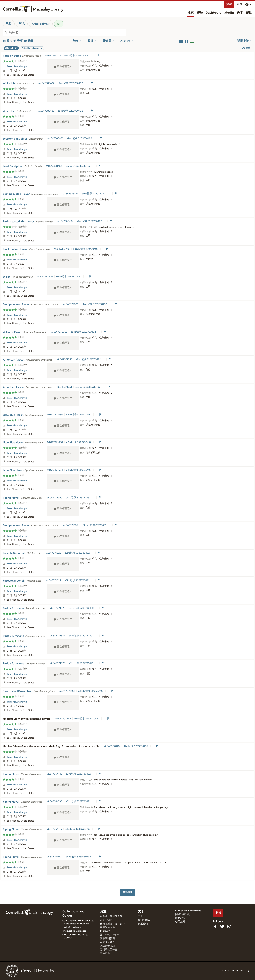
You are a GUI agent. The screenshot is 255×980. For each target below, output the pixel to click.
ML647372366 (59, 332)
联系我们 (143, 924)
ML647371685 (55, 415)
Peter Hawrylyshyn (17, 66)
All (59, 24)
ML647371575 (57, 663)
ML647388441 (70, 194)
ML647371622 (53, 580)
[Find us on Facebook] (215, 927)
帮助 (249, 13)
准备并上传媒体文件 (111, 916)
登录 (240, 4)
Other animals (41, 24)
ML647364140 (54, 774)
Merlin (229, 13)
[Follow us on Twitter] (222, 927)
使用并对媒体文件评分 (112, 924)
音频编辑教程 (107, 939)
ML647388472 (55, 138)
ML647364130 (54, 801)
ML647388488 (46, 111)
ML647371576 (57, 608)
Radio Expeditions (72, 927)
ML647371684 (55, 470)
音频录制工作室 (109, 950)
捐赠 (229, 4)
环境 (22, 24)
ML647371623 (53, 553)
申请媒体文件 (107, 927)
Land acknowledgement (188, 911)
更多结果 (127, 892)
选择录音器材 (107, 946)
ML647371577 (57, 636)
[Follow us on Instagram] (229, 927)
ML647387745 (62, 249)
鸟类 (9, 24)
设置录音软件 (107, 942)
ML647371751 (64, 387)
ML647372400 (45, 277)
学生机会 (105, 953)
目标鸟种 (105, 931)
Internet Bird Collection (74, 931)
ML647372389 (70, 304)
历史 (140, 916)
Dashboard (214, 13)
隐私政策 (180, 918)
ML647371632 (70, 525)
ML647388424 (65, 221)
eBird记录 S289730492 (77, 56)
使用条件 (180, 922)
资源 (200, 13)
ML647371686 (55, 442)
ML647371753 (64, 359)
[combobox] (67, 33)
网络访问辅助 (183, 914)
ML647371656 (54, 498)
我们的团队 (144, 920)
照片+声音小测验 (110, 935)
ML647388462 (54, 166)
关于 (240, 13)
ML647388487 (46, 83)
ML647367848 (112, 746)
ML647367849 (63, 719)
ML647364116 (54, 829)
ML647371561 (67, 691)
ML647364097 (54, 857)
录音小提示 (106, 920)
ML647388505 (53, 56)
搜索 (191, 13)
